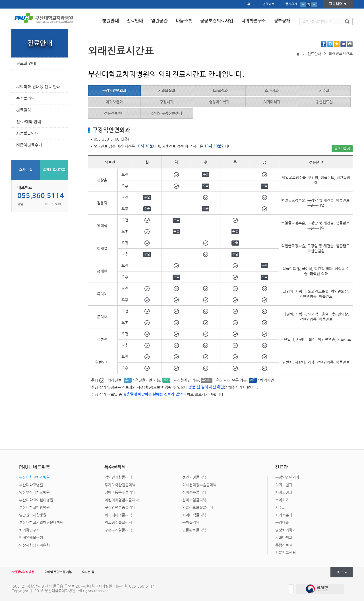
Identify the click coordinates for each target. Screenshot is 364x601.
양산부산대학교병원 (34, 492)
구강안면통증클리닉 (120, 508)
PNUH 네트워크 (179, 445)
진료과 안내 (26, 63)
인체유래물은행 (31, 538)
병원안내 (110, 21)
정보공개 (282, 21)
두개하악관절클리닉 (120, 485)
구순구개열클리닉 (118, 530)
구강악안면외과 (287, 477)
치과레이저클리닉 (118, 515)
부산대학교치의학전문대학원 (41, 523)
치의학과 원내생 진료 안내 (38, 87)
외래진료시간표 (29, 75)
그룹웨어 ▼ (338, 4)
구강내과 (282, 523)
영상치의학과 (286, 530)
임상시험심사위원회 (34, 545)
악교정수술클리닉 (118, 523)
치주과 (280, 508)
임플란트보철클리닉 (198, 508)
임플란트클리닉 (194, 530)
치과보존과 (284, 515)
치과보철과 (284, 485)
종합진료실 (284, 545)
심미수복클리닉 (194, 492)
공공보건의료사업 (217, 21)
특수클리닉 (25, 98)
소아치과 (282, 500)
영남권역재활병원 (33, 515)
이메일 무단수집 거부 (58, 572)
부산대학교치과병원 (34, 477)
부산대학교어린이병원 (36, 500)
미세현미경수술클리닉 (199, 485)
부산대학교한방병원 (34, 508)
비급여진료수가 (29, 145)
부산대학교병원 (31, 485)
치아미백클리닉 (194, 515)
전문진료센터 (286, 553)
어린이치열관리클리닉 (122, 500)
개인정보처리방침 (23, 572)
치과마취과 (284, 538)
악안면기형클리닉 (118, 477)
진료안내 (135, 21)
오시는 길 (26, 170)
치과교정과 (284, 492)
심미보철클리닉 (194, 500)
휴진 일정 (342, 149)
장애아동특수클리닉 (120, 492)
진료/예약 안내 (29, 122)
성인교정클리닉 (194, 477)
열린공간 (159, 21)
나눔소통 (184, 21)
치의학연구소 (254, 21)
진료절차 (24, 110)
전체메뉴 (268, 4)
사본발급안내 (27, 133)
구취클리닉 (191, 523)
